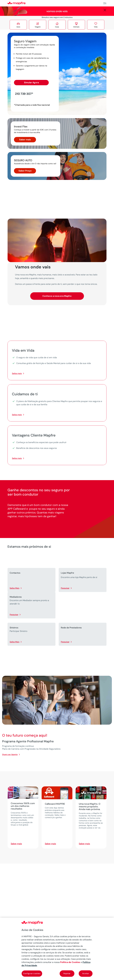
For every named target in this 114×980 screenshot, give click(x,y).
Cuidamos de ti (25, 394)
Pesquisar (65, 588)
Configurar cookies (32, 973)
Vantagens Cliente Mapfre (34, 435)
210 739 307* (24, 94)
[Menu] (105, 3)
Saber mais (25, 140)
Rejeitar (67, 973)
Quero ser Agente (10, 754)
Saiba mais (17, 373)
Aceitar (86, 973)
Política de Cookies (70, 962)
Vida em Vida (23, 350)
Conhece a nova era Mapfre (57, 296)
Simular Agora (31, 83)
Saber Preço (25, 171)
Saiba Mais (15, 588)
